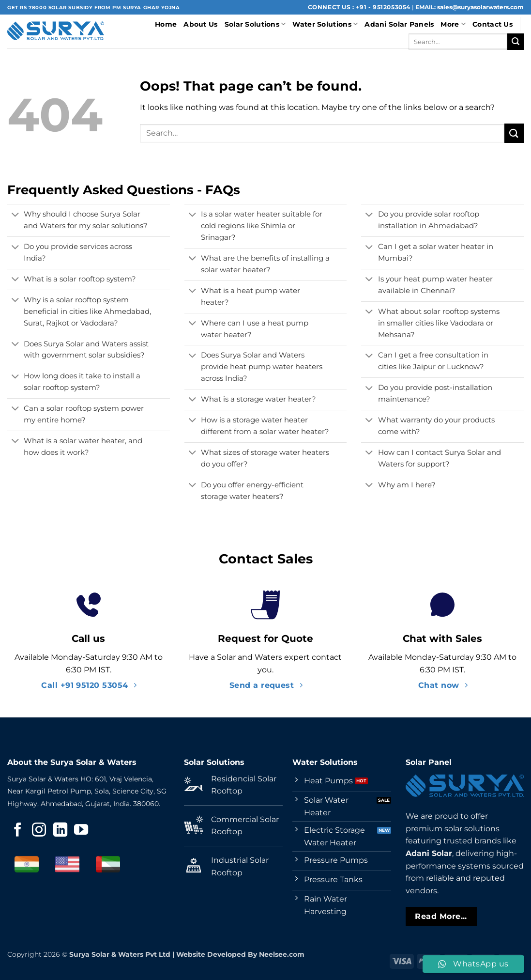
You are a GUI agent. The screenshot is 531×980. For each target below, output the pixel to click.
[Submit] (516, 42)
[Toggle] (15, 216)
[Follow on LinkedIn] (60, 831)
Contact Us (493, 24)
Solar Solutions (255, 24)
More (453, 24)
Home (166, 24)
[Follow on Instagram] (39, 831)
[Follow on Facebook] (18, 831)
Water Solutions (325, 24)
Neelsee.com (282, 954)
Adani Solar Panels (399, 24)
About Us (200, 24)
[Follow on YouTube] (81, 831)
